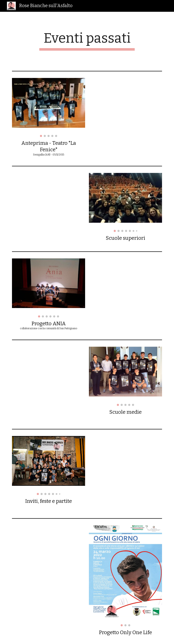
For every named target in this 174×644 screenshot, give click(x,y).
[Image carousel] (49, 107)
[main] (87, 40)
